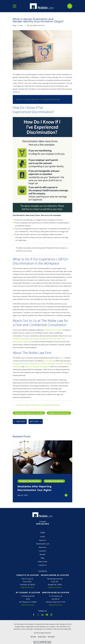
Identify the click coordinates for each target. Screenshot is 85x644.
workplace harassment (38, 364)
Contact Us (42, 565)
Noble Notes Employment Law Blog (29, 413)
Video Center (43, 562)
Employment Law (43, 544)
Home (43, 537)
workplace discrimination (53, 330)
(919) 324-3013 (43, 524)
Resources (43, 547)
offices (61, 358)
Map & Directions (27, 587)
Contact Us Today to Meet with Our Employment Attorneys (38, 99)
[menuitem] (33, 637)
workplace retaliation (56, 364)
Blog (43, 558)
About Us (43, 540)
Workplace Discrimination (59, 413)
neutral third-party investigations (37, 367)
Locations (43, 551)
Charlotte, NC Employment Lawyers (26, 339)
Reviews (43, 554)
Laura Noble (49, 361)
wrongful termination (21, 364)
